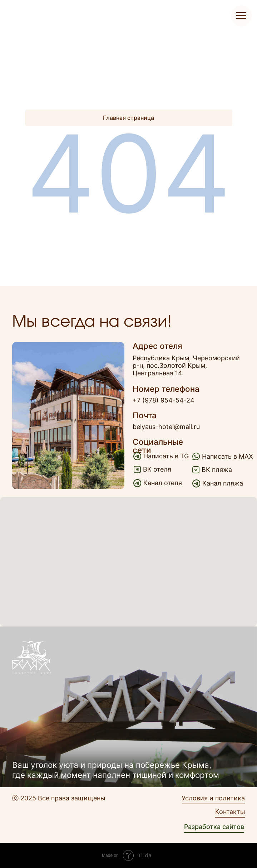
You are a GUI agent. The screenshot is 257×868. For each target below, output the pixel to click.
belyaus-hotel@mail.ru (166, 427)
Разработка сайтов (214, 827)
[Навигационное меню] (241, 16)
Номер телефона (166, 389)
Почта (145, 415)
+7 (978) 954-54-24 (164, 400)
